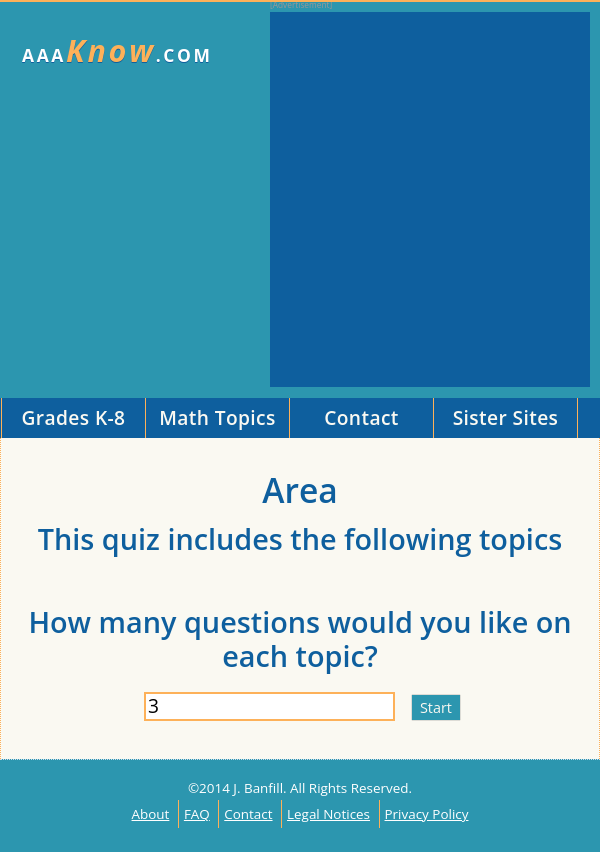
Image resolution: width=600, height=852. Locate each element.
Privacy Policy (427, 814)
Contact (248, 814)
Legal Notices (328, 814)
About (151, 814)
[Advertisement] (187, 199)
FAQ (197, 814)
